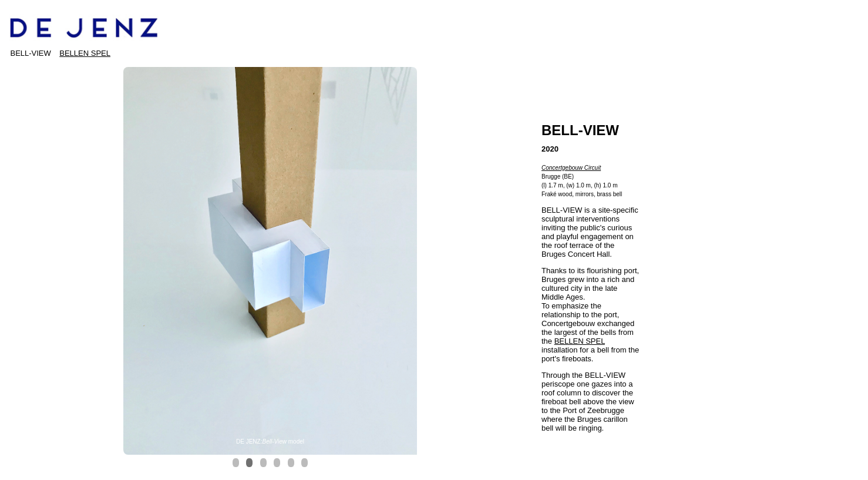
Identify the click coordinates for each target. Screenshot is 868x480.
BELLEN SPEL (85, 53)
